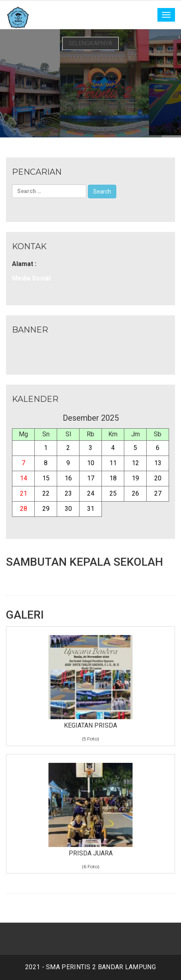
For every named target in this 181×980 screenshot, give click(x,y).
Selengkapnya (90, 43)
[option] (90, 83)
